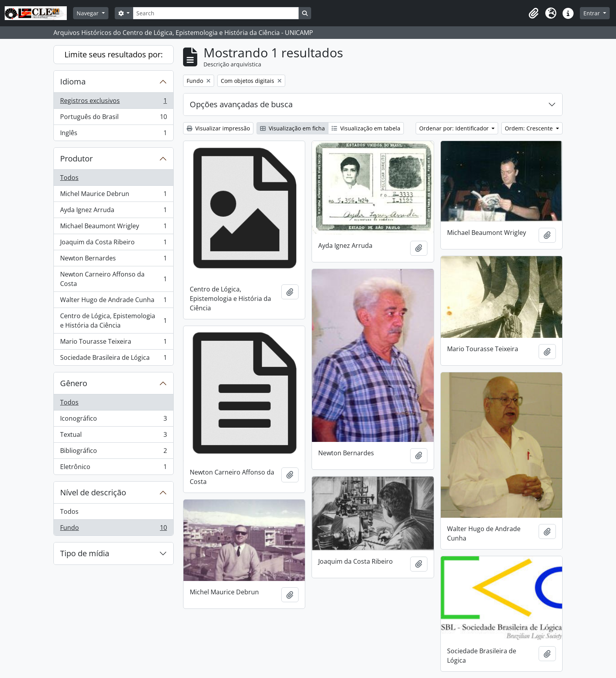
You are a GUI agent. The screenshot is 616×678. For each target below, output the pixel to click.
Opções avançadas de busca (241, 104)
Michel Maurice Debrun (113, 195)
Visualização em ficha (292, 128)
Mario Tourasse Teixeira (113, 343)
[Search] (216, 13)
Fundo (113, 529)
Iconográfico (113, 420)
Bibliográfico (113, 452)
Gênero (74, 383)
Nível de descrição (93, 492)
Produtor (76, 159)
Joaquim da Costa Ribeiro (113, 244)
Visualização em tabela (366, 128)
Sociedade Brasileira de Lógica (113, 359)
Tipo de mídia (85, 553)
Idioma (73, 82)
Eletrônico (113, 468)
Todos (69, 178)
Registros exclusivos (113, 102)
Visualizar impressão (218, 128)
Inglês (113, 134)
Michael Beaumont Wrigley (113, 228)
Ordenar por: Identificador (455, 128)
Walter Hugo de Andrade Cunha (113, 301)
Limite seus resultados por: (114, 54)
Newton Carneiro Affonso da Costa (113, 279)
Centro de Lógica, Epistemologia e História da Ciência (113, 321)
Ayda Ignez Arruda (113, 212)
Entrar (592, 13)
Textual (113, 436)
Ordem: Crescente (530, 128)
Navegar (88, 13)
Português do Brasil (113, 118)
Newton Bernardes (113, 260)
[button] (533, 13)
